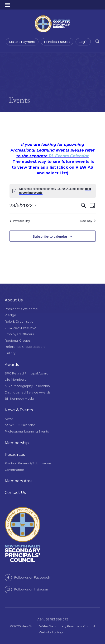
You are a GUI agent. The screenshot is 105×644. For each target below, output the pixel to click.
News (9, 419)
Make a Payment (22, 42)
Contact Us (15, 493)
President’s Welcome (21, 309)
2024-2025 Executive (21, 328)
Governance (14, 470)
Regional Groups (18, 340)
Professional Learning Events (27, 431)
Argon (62, 632)
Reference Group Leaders (25, 347)
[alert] (53, 191)
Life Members (15, 379)
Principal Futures (57, 42)
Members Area (19, 481)
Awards (12, 365)
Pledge (10, 315)
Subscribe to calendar (50, 236)
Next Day (88, 221)
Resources (15, 455)
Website (45, 632)
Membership (17, 443)
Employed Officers (19, 334)
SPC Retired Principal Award (27, 373)
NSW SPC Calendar (20, 425)
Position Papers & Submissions (28, 463)
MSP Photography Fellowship (27, 386)
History (10, 353)
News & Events (19, 410)
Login (83, 42)
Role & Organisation (20, 321)
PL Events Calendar (69, 156)
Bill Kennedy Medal (20, 398)
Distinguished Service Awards (28, 392)
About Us (14, 300)
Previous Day (20, 221)
